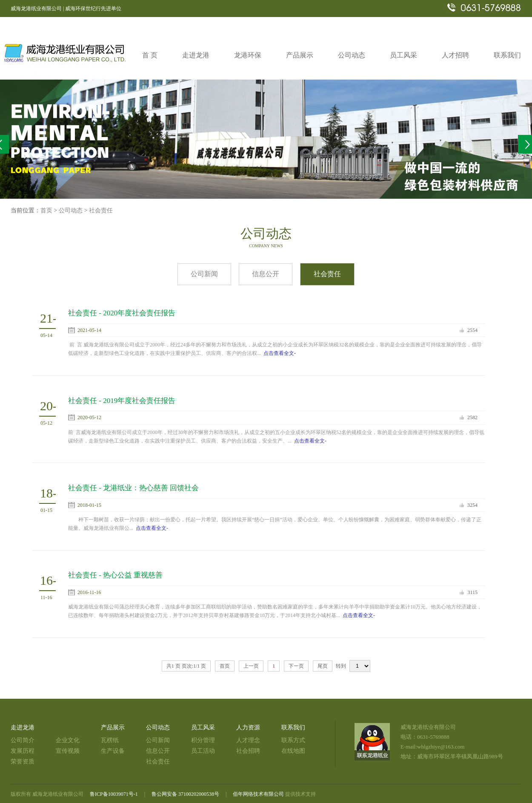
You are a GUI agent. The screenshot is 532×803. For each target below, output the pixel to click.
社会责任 (101, 210)
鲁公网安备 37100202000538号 (185, 794)
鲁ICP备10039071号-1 (114, 794)
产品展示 (113, 727)
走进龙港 (23, 727)
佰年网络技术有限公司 (258, 794)
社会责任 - (86, 313)
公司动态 (71, 210)
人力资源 (248, 727)
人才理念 (248, 740)
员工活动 (203, 751)
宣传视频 (68, 751)
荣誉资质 (23, 762)
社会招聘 (248, 751)
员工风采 (203, 727)
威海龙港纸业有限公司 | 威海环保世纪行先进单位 (66, 9)
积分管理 (203, 740)
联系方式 (293, 740)
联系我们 (293, 727)
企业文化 (68, 740)
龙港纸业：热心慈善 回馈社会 (151, 488)
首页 (46, 210)
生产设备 (113, 751)
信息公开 (266, 274)
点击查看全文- (280, 353)
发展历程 (23, 751)
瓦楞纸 (110, 740)
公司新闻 (204, 274)
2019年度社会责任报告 (139, 401)
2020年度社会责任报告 (139, 313)
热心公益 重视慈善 (133, 575)
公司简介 (23, 740)
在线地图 (293, 751)
